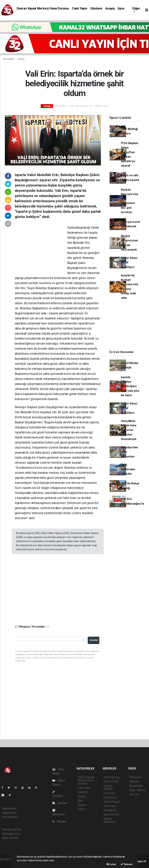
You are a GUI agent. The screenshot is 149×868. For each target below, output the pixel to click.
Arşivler (60, 803)
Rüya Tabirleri (137, 790)
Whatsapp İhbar (12, 834)
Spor (121, 8)
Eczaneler (110, 793)
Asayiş (110, 8)
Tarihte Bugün (112, 802)
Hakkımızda (9, 808)
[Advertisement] (41, 250)
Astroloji (134, 794)
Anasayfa (9, 59)
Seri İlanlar (110, 810)
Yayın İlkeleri (10, 813)
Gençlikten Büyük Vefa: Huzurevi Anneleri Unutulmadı (129, 430)
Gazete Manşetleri (110, 820)
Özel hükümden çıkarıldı (128, 469)
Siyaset (82, 805)
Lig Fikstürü (110, 797)
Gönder (94, 640)
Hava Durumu (112, 777)
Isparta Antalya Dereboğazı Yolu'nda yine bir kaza (130, 386)
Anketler (134, 782)
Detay (111, 864)
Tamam (126, 864)
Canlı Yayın (80, 8)
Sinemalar (110, 806)
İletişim (59, 821)
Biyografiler (136, 786)
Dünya (21, 59)
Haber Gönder (10, 838)
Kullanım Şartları (12, 829)
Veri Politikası (10, 817)
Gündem (96, 8)
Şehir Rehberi (112, 814)
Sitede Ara (136, 777)
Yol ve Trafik (111, 782)
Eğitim (82, 809)
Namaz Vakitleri (108, 787)
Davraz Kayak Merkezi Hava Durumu (43, 8)
